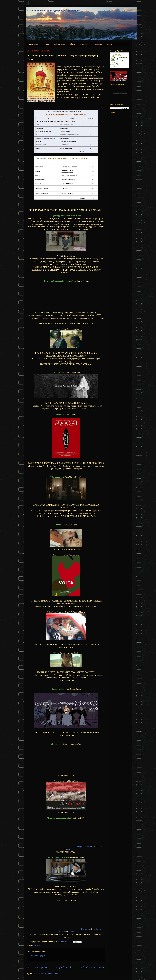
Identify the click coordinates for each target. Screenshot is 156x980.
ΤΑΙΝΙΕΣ (38, 945)
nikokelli (102, 847)
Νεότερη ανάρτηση (38, 967)
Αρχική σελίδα (33, 44)
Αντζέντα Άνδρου (59, 44)
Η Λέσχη (46, 44)
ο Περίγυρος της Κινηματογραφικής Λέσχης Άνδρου (53, 10)
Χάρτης (72, 44)
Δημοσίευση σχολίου (39, 956)
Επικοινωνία (98, 44)
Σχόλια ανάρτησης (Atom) (48, 974)
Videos (109, 44)
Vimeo (67, 849)
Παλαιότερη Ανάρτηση (93, 967)
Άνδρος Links (84, 44)
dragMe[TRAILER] (85, 847)
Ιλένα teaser (86, 929)
